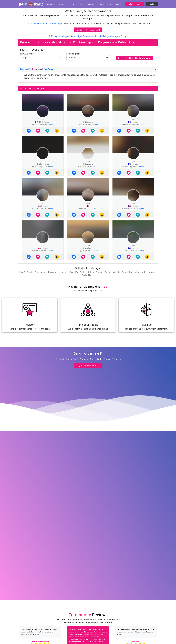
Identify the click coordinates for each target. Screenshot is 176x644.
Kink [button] (73, 4)
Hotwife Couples (26, 272)
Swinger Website (113, 272)
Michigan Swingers (59, 36)
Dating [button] (118, 4)
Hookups (64, 272)
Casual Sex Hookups (131, 272)
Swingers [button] (51, 4)
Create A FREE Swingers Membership (43, 24)
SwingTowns (48, 69)
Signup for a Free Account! (88, 30)
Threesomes (41, 272)
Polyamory (53, 272)
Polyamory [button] (91, 4)
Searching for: (73, 54)
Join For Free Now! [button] (88, 365)
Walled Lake (88, 275)
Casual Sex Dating (78, 272)
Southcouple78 (26, 69)
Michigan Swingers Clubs (84, 36)
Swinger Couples (95, 272)
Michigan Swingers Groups (113, 36)
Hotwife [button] (63, 4)
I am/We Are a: (27, 54)
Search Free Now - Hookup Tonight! (134, 58)
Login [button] (152, 4)
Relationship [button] (106, 4)
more (51, 124)
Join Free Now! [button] (134, 4)
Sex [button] (81, 4)
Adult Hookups (149, 272)
